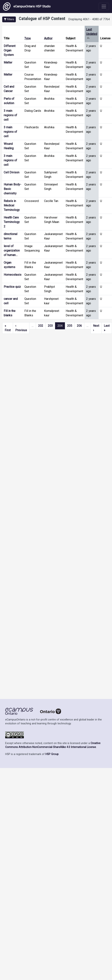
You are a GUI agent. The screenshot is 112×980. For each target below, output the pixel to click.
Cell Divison (12, 172)
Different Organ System (10, 50)
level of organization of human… (12, 251)
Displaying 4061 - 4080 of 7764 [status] (89, 19)
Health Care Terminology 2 (12, 222)
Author (48, 38)
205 (70, 326)
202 (41, 326)
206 (79, 326)
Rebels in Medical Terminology (12, 205)
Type (28, 38)
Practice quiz (12, 287)
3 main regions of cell (10, 115)
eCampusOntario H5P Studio (27, 6)
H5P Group (52, 754)
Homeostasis (13, 275)
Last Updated (92, 34)
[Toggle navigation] (104, 6)
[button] (9, 19)
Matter (8, 62)
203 (50, 326)
